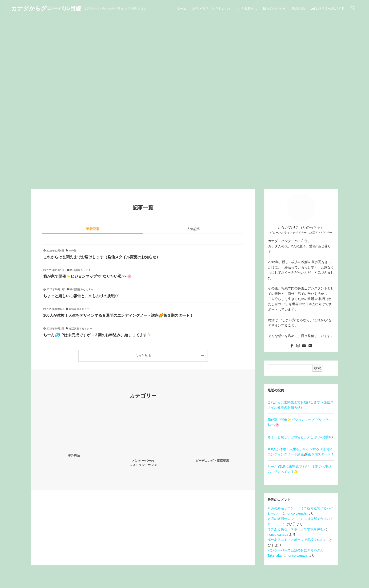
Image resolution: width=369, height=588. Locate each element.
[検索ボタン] (353, 8)
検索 (317, 368)
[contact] (310, 346)
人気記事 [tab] (193, 229)
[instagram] (298, 346)
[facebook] (292, 346)
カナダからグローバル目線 (46, 8)
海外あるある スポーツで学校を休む (296, 529)
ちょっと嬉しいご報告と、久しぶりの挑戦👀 (301, 437)
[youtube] (304, 346)
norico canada (296, 513)
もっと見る (143, 356)
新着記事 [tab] (93, 229)
